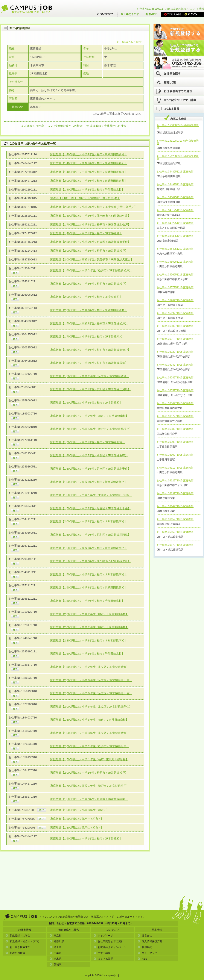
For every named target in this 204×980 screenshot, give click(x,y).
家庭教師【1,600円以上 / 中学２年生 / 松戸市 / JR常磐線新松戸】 (91, 270)
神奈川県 (57, 941)
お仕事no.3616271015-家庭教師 (175, 532)
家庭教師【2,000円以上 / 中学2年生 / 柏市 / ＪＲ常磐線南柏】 (89, 521)
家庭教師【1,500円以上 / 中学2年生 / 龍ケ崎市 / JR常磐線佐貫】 (90, 561)
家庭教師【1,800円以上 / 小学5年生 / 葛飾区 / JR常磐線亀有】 (89, 455)
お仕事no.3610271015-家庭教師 (175, 455)
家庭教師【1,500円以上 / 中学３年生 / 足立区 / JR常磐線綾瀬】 (90, 733)
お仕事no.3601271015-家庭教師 (175, 339)
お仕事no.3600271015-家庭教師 (175, 326)
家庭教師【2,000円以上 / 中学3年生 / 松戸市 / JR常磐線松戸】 (89, 284)
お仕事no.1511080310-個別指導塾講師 (178, 142)
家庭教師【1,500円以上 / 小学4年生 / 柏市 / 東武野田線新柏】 (89, 588)
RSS (142, 959)
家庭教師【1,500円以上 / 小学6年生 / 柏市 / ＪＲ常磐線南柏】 (89, 574)
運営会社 (145, 936)
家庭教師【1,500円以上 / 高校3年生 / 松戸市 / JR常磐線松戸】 (89, 323)
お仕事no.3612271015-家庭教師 (175, 481)
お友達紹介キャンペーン (110, 947)
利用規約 (145, 947)
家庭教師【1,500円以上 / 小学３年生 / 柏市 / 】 (80, 810)
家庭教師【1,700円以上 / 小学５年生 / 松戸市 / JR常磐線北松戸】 (91, 429)
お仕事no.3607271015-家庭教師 (175, 416)
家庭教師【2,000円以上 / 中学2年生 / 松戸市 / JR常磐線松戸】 (89, 251)
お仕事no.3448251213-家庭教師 (175, 172)
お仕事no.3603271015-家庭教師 (175, 365)
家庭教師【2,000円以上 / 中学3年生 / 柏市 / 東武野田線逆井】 (89, 181)
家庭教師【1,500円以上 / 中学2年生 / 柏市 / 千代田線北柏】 (87, 601)
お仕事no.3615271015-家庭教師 (175, 519)
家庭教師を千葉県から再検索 (106, 126)
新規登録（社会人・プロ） (23, 941)
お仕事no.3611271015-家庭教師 (175, 468)
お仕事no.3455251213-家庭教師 (175, 262)
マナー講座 (102, 953)
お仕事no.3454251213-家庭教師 (175, 249)
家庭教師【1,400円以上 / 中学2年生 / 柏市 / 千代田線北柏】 (87, 190)
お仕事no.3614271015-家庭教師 (175, 506)
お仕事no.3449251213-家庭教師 (175, 185)
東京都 (55, 936)
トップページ (103, 936)
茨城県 (55, 965)
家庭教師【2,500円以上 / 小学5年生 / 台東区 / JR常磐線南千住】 (90, 242)
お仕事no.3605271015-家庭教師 (175, 390)
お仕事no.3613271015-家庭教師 (175, 493)
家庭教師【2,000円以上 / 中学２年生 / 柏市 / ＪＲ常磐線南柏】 (89, 614)
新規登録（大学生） (19, 936)
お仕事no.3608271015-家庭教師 (175, 429)
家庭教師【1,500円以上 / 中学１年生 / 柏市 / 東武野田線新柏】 (89, 759)
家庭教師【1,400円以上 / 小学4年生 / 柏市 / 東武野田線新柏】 (89, 154)
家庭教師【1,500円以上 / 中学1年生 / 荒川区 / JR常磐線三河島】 (90, 389)
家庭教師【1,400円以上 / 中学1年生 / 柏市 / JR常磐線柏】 (86, 233)
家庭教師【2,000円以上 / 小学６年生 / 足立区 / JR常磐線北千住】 (91, 680)
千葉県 (55, 953)
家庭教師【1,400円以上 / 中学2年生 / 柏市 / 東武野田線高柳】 (89, 172)
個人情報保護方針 (150, 941)
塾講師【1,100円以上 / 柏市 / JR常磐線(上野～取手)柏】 (85, 198)
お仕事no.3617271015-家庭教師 (175, 545)
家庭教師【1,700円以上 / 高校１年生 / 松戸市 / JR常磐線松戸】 (90, 786)
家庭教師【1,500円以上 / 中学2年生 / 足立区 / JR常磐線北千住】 (90, 469)
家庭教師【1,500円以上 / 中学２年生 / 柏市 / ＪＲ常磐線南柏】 (89, 416)
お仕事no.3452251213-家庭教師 (175, 223)
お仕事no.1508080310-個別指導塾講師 (178, 127)
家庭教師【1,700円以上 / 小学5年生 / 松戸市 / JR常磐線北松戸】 (90, 225)
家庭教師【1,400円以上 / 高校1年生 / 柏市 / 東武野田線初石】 (89, 163)
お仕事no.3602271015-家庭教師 (175, 352)
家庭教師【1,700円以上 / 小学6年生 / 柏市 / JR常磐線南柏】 (88, 336)
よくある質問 (103, 959)
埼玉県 (55, 947)
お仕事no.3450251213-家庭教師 (175, 197)
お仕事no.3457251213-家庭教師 (175, 287)
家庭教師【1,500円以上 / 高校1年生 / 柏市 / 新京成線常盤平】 (89, 482)
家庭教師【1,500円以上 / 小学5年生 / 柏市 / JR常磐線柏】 (86, 403)
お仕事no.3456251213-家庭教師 (175, 275)
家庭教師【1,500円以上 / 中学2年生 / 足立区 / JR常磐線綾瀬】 (89, 799)
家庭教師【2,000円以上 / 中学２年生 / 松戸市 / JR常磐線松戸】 (90, 746)
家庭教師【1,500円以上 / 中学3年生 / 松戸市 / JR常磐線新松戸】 (90, 350)
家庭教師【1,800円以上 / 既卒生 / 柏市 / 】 (77, 819)
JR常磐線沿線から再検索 (65, 126)
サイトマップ (147, 953)
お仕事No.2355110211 (130, 42)
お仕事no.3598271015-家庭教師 (175, 300)
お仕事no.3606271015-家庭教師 (175, 403)
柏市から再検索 (32, 126)
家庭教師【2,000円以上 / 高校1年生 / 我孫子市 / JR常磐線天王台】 (92, 259)
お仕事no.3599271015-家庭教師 (175, 313)
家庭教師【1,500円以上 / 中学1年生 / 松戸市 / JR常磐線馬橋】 (89, 363)
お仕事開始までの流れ (108, 941)
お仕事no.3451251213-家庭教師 (175, 210)
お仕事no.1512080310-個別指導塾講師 (178, 157)
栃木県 (55, 959)
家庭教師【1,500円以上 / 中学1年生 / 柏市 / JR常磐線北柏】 (88, 442)
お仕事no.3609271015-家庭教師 (175, 442)
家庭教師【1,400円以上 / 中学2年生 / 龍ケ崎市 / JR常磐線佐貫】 (90, 216)
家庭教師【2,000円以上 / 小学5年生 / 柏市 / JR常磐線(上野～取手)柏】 (94, 207)
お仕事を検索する (18, 947)
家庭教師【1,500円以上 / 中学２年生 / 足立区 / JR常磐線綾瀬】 (90, 376)
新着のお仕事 (15, 953)
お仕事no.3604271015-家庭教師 (175, 378)
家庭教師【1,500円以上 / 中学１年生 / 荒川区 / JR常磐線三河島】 (91, 495)
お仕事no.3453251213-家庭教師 (175, 236)
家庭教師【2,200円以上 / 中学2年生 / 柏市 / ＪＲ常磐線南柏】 (89, 640)
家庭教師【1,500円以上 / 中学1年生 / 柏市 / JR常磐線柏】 (86, 839)
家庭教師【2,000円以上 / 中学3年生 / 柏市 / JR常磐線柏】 (86, 297)
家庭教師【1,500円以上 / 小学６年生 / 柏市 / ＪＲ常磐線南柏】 (89, 720)
